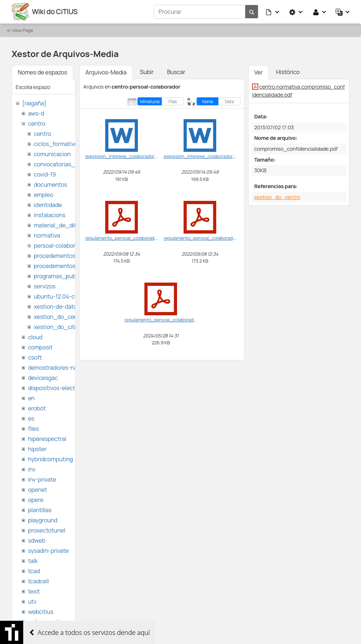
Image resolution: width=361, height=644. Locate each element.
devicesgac (43, 378)
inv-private (42, 479)
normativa (47, 235)
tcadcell (38, 581)
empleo (44, 195)
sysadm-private (48, 551)
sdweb (37, 540)
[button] (273, 12)
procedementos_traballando (71, 266)
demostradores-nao (54, 368)
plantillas (40, 510)
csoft (35, 357)
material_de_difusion (62, 225)
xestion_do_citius (58, 327)
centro (37, 123)
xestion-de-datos (57, 307)
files (33, 429)
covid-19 (45, 174)
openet (37, 490)
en (31, 398)
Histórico (288, 72)
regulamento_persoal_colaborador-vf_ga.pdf (211, 238)
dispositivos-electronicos (61, 388)
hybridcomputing (50, 459)
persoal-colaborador (60, 246)
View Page (22, 30)
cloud (35, 337)
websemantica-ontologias (62, 622)
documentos (50, 185)
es (31, 418)
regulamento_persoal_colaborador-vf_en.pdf (133, 238)
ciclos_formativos (57, 144)
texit (34, 591)
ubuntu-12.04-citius (60, 296)
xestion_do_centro (59, 317)
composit (40, 347)
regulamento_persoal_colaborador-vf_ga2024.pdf (177, 320)
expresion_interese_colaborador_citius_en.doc (136, 156)
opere (36, 500)
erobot (37, 408)
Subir (147, 72)
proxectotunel (47, 530)
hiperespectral (47, 439)
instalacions (50, 215)
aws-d (36, 113)
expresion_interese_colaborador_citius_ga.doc (214, 156)
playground (43, 520)
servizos (45, 286)
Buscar (176, 72)
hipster (37, 449)
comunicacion (52, 154)
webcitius (41, 612)
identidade (48, 205)
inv (32, 469)
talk (33, 561)
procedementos (55, 256)
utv (32, 602)
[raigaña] (34, 103)
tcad (34, 571)
